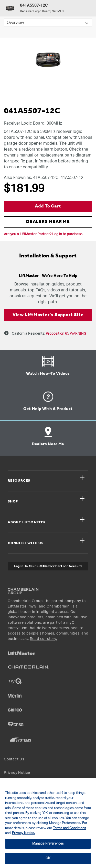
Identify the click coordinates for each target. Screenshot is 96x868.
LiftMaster (17, 606)
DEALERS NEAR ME (48, 222)
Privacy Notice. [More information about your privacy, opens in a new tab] (23, 833)
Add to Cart (48, 206)
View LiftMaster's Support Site (48, 315)
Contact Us (14, 759)
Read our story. (44, 639)
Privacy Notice (17, 773)
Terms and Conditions (70, 828)
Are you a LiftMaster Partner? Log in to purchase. (43, 234)
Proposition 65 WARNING (66, 334)
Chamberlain (58, 606)
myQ (33, 606)
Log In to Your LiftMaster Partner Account (48, 566)
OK (48, 858)
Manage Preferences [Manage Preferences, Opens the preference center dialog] (48, 844)
